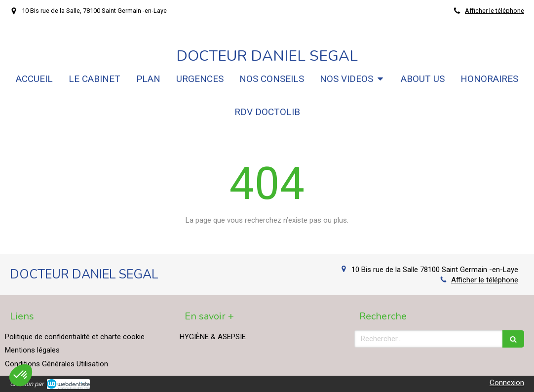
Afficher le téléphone (495, 11)
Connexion (507, 383)
